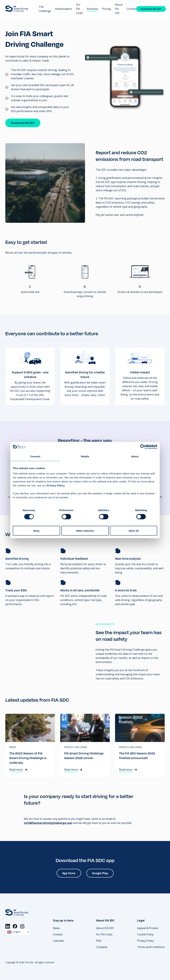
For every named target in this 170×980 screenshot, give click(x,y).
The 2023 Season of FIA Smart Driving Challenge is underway (28, 758)
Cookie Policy (145, 934)
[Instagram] (22, 926)
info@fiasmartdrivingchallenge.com (48, 823)
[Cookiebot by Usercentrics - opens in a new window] (143, 447)
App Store (69, 873)
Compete (102, 947)
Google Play (100, 873)
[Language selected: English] (18, 932)
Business (93, 9)
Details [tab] (85, 456)
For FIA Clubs (80, 9)
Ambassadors (64, 9)
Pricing (107, 9)
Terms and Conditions (151, 947)
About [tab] (135, 456)
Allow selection (85, 531)
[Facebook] (15, 926)
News (13, 747)
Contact (131, 9)
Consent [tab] (35, 456)
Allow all (134, 531)
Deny (36, 531)
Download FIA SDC (151, 9)
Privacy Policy (145, 941)
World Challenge (76, 747)
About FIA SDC (105, 928)
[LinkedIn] (8, 926)
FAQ (99, 941)
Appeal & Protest (148, 928)
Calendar (59, 941)
